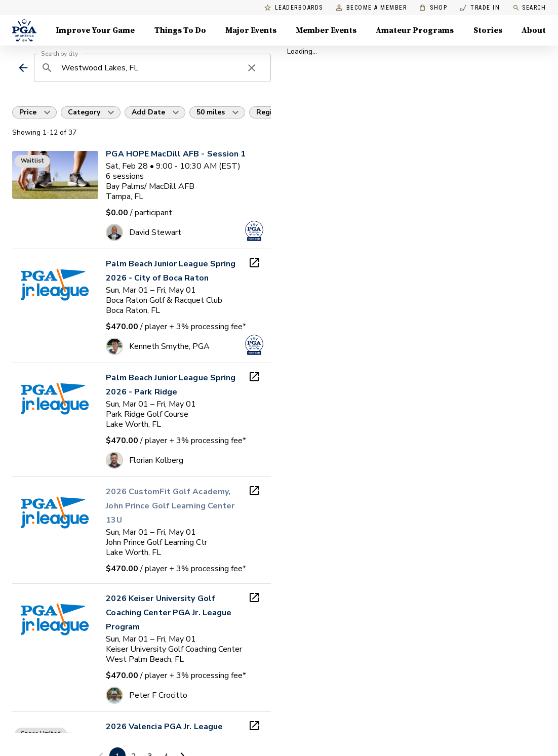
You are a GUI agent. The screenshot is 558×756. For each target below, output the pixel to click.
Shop (433, 8)
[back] (23, 68)
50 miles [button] (211, 112)
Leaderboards (294, 8)
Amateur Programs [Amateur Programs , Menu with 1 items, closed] (415, 30)
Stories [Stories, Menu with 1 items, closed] (488, 30)
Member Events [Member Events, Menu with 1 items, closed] (326, 30)
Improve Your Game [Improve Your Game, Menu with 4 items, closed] (95, 30)
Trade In (480, 8)
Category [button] (84, 112)
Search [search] (529, 8)
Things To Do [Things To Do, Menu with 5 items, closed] (180, 30)
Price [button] (28, 112)
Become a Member (371, 8)
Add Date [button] (148, 112)
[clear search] (252, 68)
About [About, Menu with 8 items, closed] (534, 30)
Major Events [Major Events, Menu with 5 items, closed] (251, 30)
